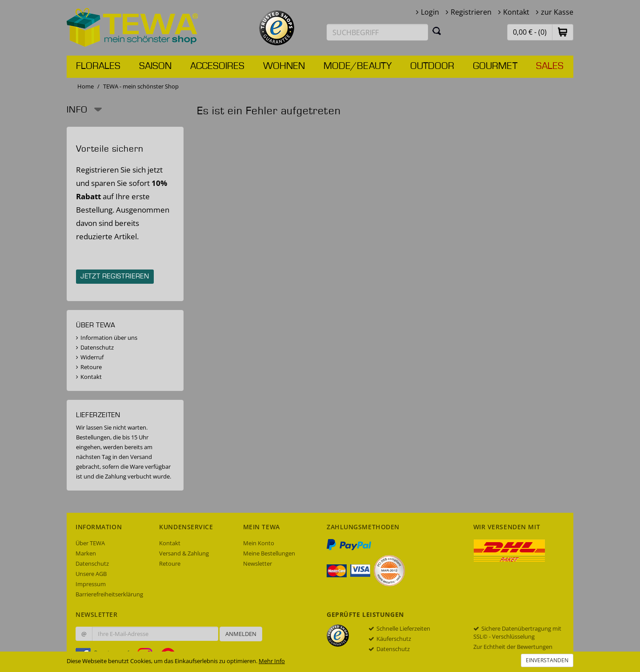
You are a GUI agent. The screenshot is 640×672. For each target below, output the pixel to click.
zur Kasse (557, 12)
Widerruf (92, 357)
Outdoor (432, 66)
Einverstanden (547, 660)
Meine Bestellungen (269, 553)
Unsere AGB (91, 574)
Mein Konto (259, 543)
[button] (563, 32)
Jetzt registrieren (115, 277)
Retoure (91, 367)
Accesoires (217, 66)
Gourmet (495, 66)
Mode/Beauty (358, 66)
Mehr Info (272, 661)
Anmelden (241, 634)
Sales (550, 66)
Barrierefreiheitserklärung (109, 594)
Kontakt (516, 12)
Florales (98, 66)
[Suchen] (437, 31)
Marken (86, 553)
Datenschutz (97, 347)
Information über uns (109, 338)
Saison (155, 66)
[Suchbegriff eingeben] (377, 32)
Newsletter (258, 563)
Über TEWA (90, 543)
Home (86, 86)
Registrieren (471, 12)
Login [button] (430, 12)
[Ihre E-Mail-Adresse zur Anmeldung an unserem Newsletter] (155, 634)
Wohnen (284, 66)
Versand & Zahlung (184, 553)
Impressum (91, 584)
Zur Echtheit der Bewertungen (513, 647)
